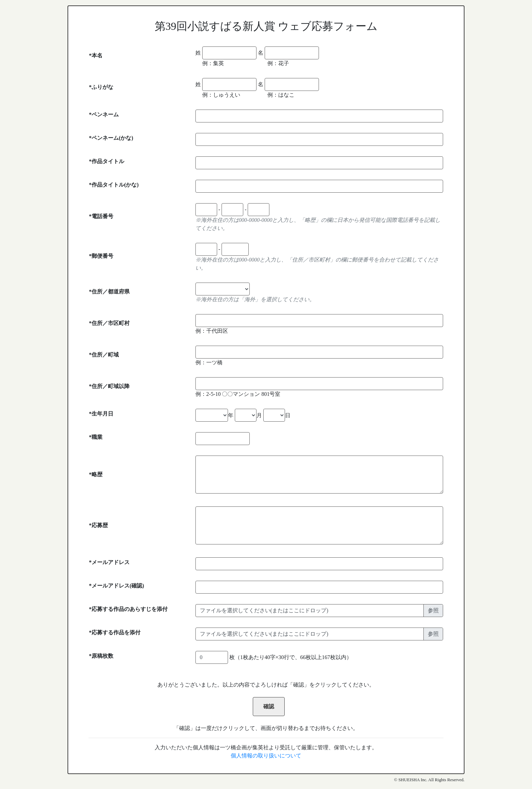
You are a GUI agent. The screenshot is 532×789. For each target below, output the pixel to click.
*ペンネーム (104, 114)
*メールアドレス (109, 562)
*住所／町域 (104, 355)
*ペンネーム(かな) (111, 138)
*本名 (96, 55)
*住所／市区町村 (109, 323)
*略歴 (96, 474)
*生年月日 (101, 414)
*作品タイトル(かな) (114, 185)
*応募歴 (98, 525)
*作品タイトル (107, 161)
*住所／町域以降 (109, 386)
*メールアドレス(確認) (117, 586)
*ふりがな (101, 87)
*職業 (96, 437)
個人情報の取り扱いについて (266, 756)
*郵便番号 (101, 256)
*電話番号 (101, 216)
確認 (269, 706)
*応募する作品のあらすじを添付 (128, 609)
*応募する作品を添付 (115, 632)
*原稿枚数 (101, 656)
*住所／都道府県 (109, 292)
